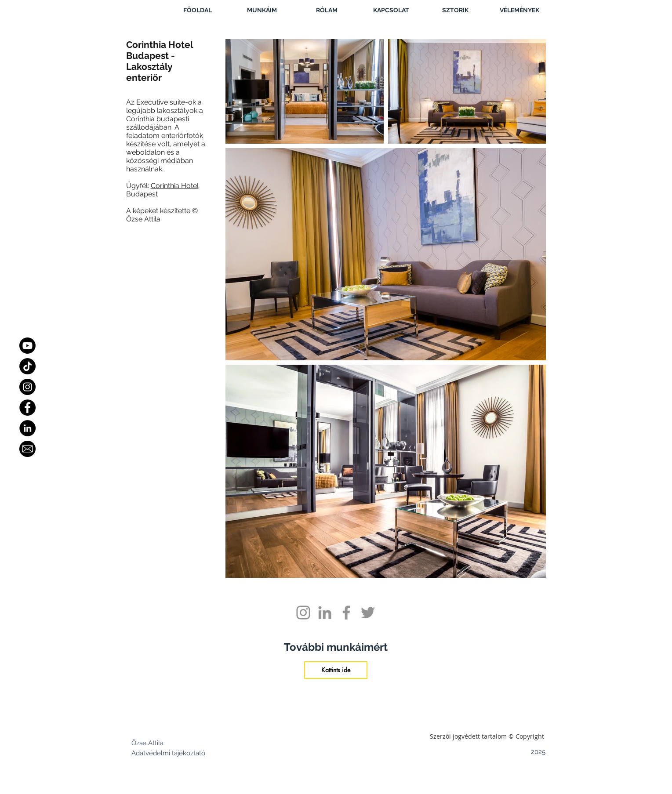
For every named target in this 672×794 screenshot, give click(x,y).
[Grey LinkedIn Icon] (325, 613)
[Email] (27, 449)
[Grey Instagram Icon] (303, 613)
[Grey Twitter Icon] (368, 613)
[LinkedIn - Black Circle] (27, 428)
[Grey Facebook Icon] (346, 613)
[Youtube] (27, 346)
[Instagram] (27, 387)
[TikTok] (27, 366)
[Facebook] (27, 408)
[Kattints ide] (336, 670)
